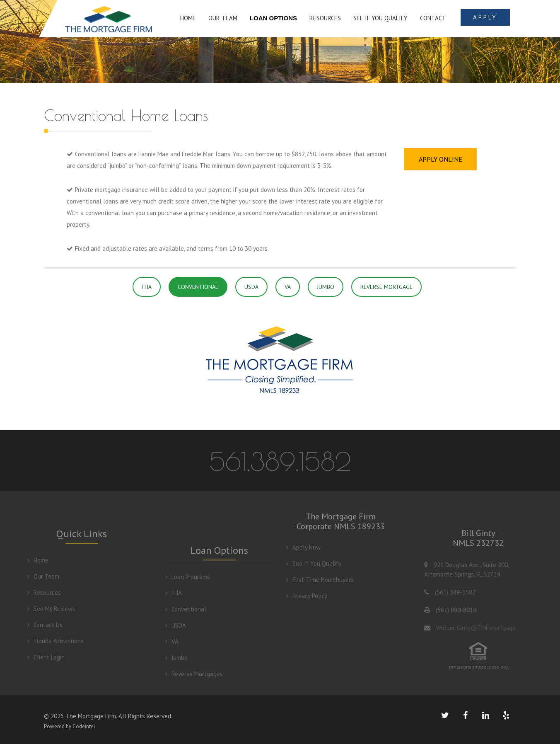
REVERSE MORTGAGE (386, 287)
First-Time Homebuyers (320, 573)
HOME (188, 18)
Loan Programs (188, 584)
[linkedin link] (485, 715)
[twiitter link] (445, 715)
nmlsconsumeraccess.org (485, 667)
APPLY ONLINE (441, 159)
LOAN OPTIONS (273, 18)
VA (288, 287)
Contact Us (38, 625)
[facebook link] (465, 715)
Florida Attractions (48, 641)
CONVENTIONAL (198, 287)
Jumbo (176, 665)
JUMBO (326, 287)
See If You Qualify (314, 556)
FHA (147, 287)
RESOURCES (325, 18)
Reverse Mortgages (194, 681)
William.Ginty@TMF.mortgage (483, 628)
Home (31, 560)
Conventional (186, 616)
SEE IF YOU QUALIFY (380, 18)
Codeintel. (84, 726)
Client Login (39, 657)
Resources (37, 593)
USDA (251, 287)
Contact (433, 18)
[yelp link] (506, 715)
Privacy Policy (307, 589)
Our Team (36, 576)
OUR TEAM (223, 18)
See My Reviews (44, 609)
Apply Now (303, 540)
